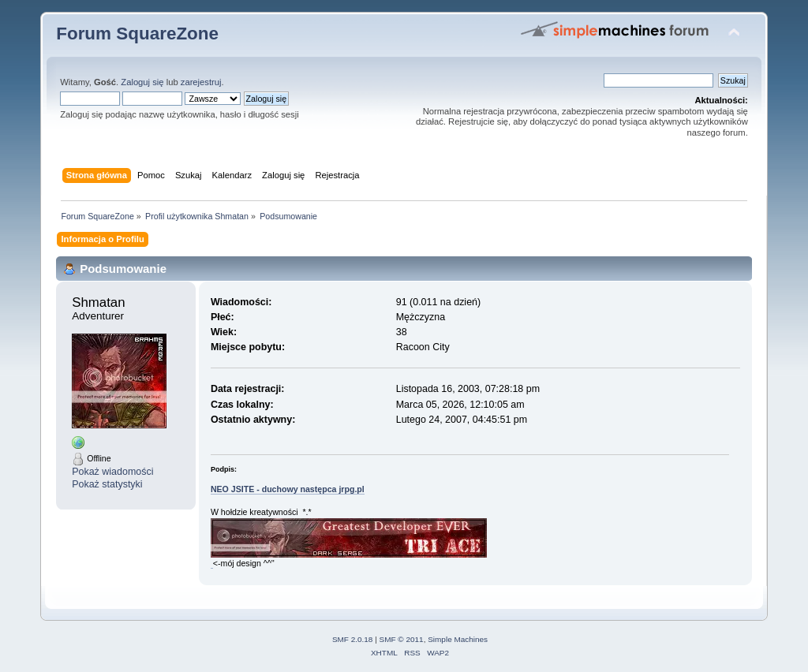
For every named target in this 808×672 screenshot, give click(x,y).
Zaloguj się (142, 82)
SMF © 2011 (402, 639)
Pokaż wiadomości (112, 472)
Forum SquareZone (137, 34)
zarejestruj (201, 82)
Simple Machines (458, 639)
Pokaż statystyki (107, 484)
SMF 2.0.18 (353, 639)
